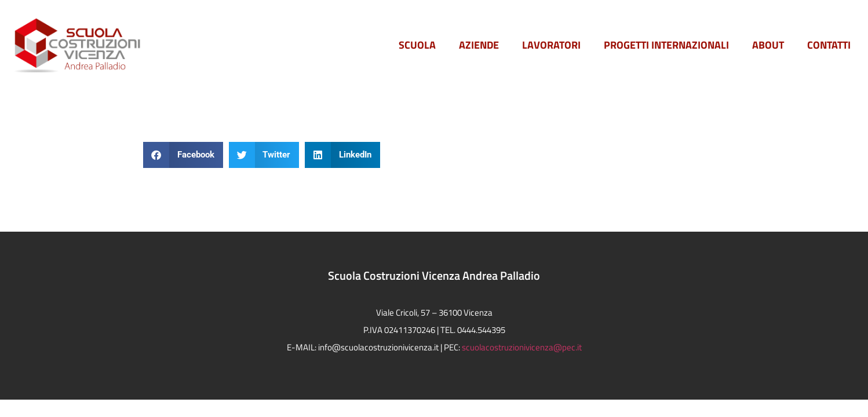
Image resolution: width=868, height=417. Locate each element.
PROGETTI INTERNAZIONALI (666, 45)
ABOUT (768, 45)
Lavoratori (551, 45)
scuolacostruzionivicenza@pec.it (522, 347)
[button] (183, 155)
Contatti (829, 45)
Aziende (479, 45)
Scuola (417, 45)
